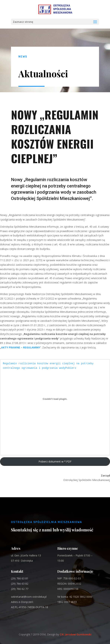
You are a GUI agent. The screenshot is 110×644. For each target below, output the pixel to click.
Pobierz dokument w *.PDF (55, 461)
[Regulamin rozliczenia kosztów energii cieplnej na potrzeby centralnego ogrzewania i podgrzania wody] (55, 399)
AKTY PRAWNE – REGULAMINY (21, 347)
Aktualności (43, 74)
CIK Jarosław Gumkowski (76, 634)
